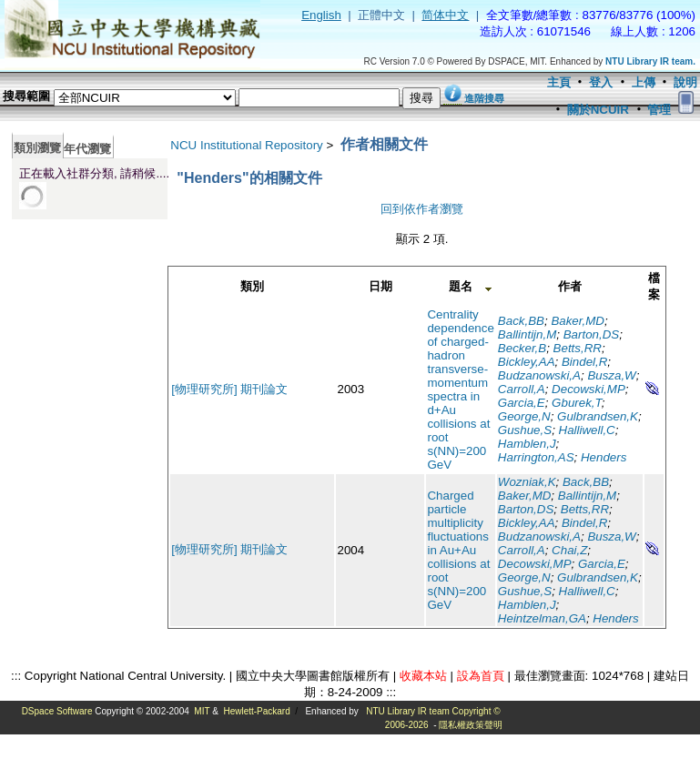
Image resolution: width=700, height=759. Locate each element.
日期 (380, 286)
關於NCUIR (598, 110)
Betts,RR (578, 348)
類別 (252, 286)
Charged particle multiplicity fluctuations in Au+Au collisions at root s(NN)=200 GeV (458, 550)
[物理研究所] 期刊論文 (229, 389)
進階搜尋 (484, 98)
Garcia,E (522, 403)
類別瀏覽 (37, 148)
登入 (601, 82)
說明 (685, 82)
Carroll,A (522, 389)
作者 (570, 286)
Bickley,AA (527, 362)
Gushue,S (525, 430)
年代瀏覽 (87, 149)
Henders (604, 457)
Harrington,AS (536, 457)
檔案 (654, 286)
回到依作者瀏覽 (422, 209)
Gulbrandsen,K (598, 416)
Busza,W (611, 375)
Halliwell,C (587, 430)
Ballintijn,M (527, 334)
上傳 (644, 82)
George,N (524, 416)
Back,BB (521, 321)
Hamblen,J (527, 444)
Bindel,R (584, 362)
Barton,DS (592, 334)
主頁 (559, 82)
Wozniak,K (527, 482)
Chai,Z (569, 550)
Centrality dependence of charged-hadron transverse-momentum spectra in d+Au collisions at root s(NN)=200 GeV (460, 390)
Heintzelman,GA (542, 618)
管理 (659, 110)
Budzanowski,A (539, 375)
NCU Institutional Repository (246, 145)
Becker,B (522, 348)
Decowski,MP (588, 389)
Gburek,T (577, 403)
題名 (461, 286)
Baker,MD (578, 321)
